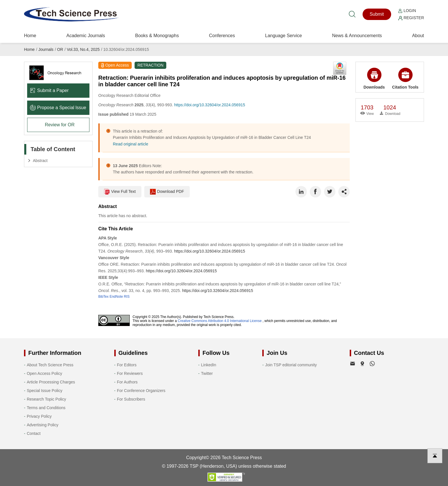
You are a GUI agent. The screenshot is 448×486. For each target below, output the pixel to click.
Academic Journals (86, 36)
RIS (127, 297)
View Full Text (120, 192)
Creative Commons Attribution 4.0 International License (220, 321)
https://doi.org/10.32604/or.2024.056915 (209, 105)
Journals (46, 49)
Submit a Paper (49, 90)
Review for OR (60, 125)
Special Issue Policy (45, 391)
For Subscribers (131, 399)
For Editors (127, 365)
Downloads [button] (374, 79)
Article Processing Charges (51, 382)
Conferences (222, 36)
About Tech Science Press (50, 365)
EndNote (116, 297)
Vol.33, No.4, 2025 (83, 49)
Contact (34, 433)
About (418, 36)
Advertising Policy (43, 425)
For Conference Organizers (141, 391)
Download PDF (167, 192)
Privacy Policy (39, 416)
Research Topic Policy (46, 399)
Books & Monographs (157, 36)
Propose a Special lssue (58, 108)
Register (411, 18)
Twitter (207, 373)
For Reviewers (130, 373)
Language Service (284, 36)
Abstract (40, 161)
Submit (377, 14)
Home (30, 36)
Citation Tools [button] (405, 79)
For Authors (127, 382)
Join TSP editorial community (291, 365)
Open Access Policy (45, 373)
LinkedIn (209, 365)
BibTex (103, 297)
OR (60, 49)
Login (407, 11)
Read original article (131, 144)
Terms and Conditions (46, 408)
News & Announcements (357, 36)
